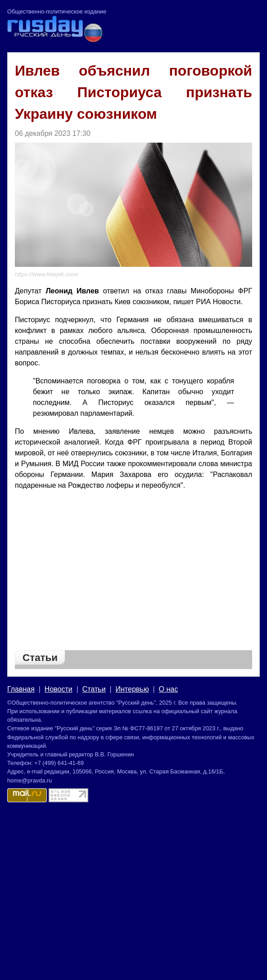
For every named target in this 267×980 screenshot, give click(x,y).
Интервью (132, 689)
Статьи (94, 689)
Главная (21, 689)
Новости (59, 689)
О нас (169, 689)
